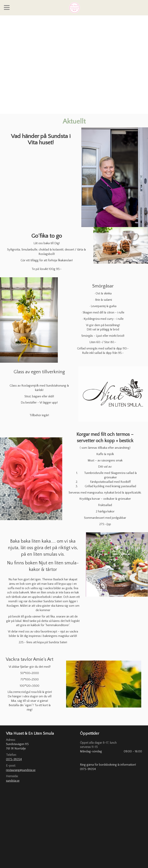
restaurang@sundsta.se (21, 770)
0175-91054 (14, 759)
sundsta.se (13, 781)
